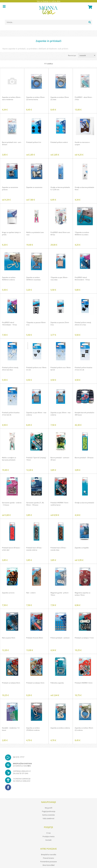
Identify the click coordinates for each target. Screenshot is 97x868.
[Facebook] (48, 788)
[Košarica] (90, 7)
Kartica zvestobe (48, 815)
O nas (48, 833)
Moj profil (48, 808)
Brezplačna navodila (49, 854)
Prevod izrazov (48, 858)
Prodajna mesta (48, 836)
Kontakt (48, 840)
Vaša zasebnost (48, 818)
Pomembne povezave (48, 862)
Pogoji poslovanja (49, 811)
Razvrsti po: (72, 55)
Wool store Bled (48, 865)
